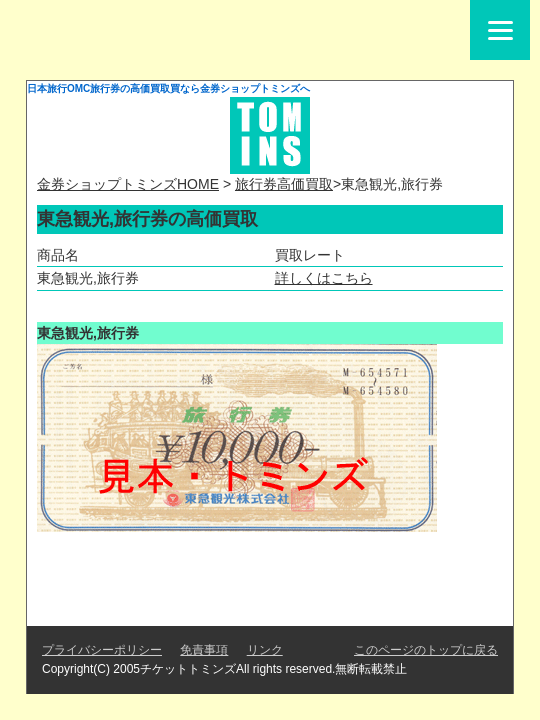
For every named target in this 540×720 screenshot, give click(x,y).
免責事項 (204, 650)
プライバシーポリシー (102, 650)
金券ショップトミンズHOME (128, 184)
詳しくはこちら (324, 278)
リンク (265, 650)
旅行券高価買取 (284, 184)
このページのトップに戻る (426, 650)
